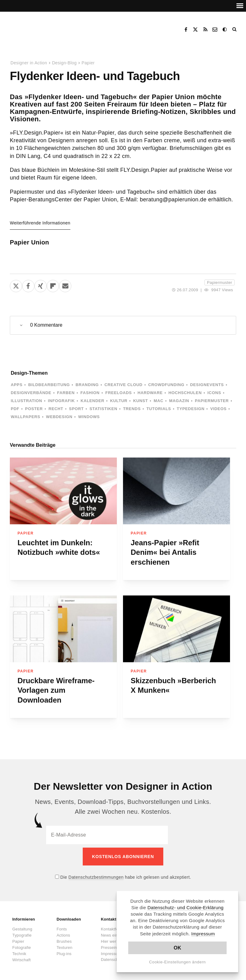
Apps (17, 385)
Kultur (119, 401)
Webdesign (59, 417)
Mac (159, 401)
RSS (205, 30)
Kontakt (215, 30)
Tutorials (159, 409)
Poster (34, 409)
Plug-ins (64, 950)
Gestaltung (22, 926)
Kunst (141, 401)
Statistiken (103, 409)
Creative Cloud (124, 385)
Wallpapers (26, 417)
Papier (88, 63)
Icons (214, 393)
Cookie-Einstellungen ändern (178, 962)
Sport (76, 409)
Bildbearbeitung (49, 385)
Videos (218, 409)
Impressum (203, 934)
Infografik (61, 401)
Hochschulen (185, 393)
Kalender (92, 401)
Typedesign (191, 409)
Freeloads (119, 393)
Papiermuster (220, 282)
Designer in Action (41, 27)
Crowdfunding (166, 385)
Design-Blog (64, 63)
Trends (132, 409)
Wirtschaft (22, 956)
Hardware (150, 393)
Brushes (64, 938)
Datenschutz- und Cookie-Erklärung (185, 907)
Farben (66, 393)
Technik (19, 950)
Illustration (26, 401)
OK (178, 948)
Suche (235, 30)
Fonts (62, 926)
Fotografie (22, 944)
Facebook (186, 30)
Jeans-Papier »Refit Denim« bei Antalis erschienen (165, 552)
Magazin (179, 401)
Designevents (207, 385)
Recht (56, 409)
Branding (87, 385)
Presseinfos (112, 944)
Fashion (90, 393)
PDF (15, 409)
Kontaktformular (115, 926)
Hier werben (112, 938)
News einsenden (116, 932)
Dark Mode (225, 30)
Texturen (64, 944)
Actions (63, 932)
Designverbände (31, 393)
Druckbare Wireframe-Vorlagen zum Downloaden (56, 690)
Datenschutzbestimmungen (96, 874)
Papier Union (30, 242)
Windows (89, 417)
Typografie (22, 932)
